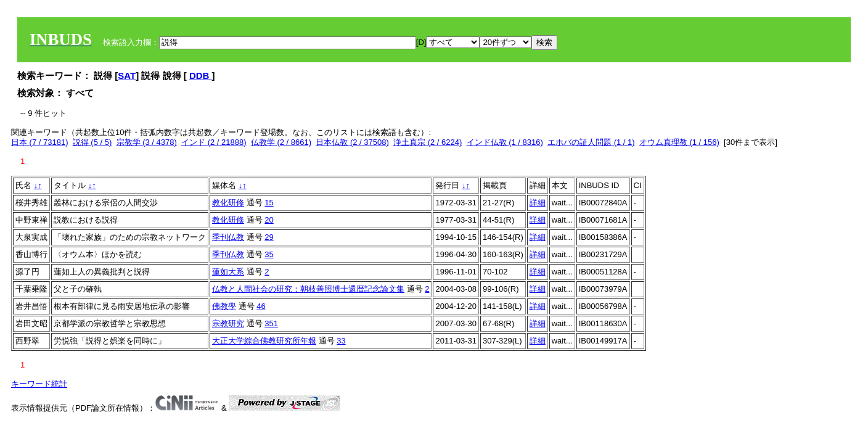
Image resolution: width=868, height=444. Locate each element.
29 (269, 237)
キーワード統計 (39, 384)
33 (341, 341)
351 (271, 323)
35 (269, 254)
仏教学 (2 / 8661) (281, 142)
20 (269, 220)
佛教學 (224, 306)
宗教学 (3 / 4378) (147, 142)
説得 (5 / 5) (92, 142)
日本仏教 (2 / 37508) (352, 142)
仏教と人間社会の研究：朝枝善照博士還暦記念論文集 (308, 289)
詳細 (538, 203)
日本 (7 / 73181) (40, 142)
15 (269, 203)
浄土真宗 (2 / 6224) (428, 142)
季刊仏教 (228, 237)
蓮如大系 (228, 272)
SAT (127, 76)
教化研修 (228, 203)
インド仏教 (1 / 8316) (505, 142)
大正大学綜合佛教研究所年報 (264, 341)
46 (261, 306)
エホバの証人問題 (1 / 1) (591, 142)
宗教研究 (228, 323)
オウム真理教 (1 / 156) (679, 142)
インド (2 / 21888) (214, 142)
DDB (201, 76)
